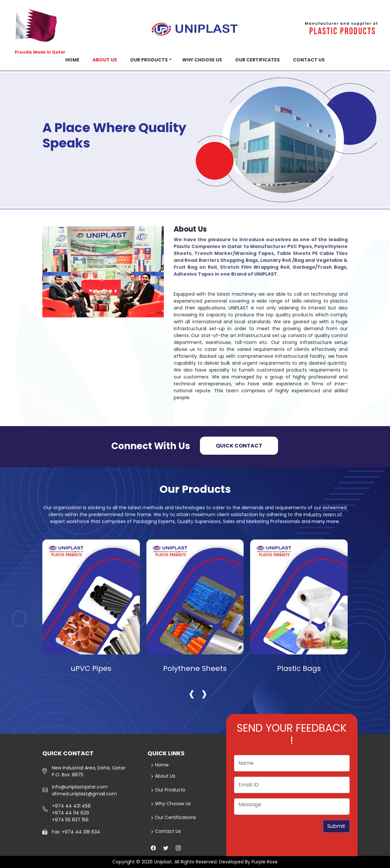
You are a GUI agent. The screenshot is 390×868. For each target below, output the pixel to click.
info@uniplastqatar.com (80, 787)
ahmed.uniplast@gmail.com (84, 794)
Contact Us (166, 831)
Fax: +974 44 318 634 (76, 832)
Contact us (309, 60)
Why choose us (202, 60)
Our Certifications (173, 817)
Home (72, 60)
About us (105, 60)
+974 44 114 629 (70, 813)
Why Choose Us (171, 804)
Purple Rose (265, 862)
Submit (336, 826)
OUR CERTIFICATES (257, 60)
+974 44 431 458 (71, 806)
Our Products (149, 60)
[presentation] (192, 693)
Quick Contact (239, 446)
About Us (163, 776)
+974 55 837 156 (70, 820)
